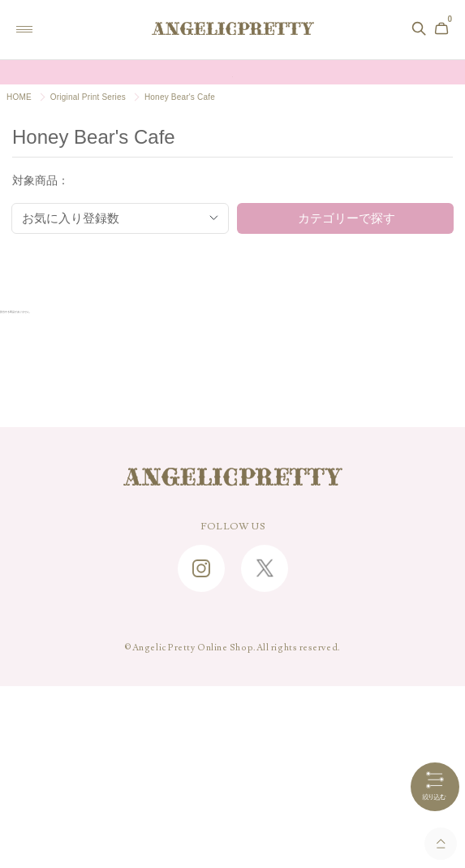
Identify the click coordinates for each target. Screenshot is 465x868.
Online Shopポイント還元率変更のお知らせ (232, 72)
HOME (19, 97)
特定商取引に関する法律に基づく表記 (232, 757)
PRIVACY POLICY (233, 782)
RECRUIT (233, 732)
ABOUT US (232, 706)
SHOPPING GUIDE (233, 631)
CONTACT (233, 681)
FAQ (232, 656)
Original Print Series (88, 97)
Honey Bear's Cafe (180, 97)
